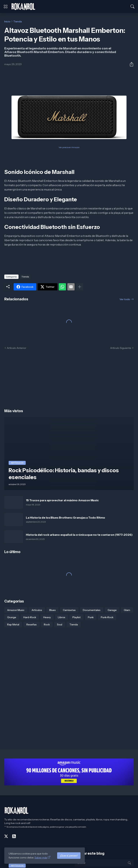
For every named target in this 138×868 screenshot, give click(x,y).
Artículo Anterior (17, 348)
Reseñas (32, 624)
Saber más (41, 858)
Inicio (7, 21)
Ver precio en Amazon (69, 147)
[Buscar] (132, 6)
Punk (91, 617)
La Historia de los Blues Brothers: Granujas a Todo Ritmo (65, 518)
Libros (62, 617)
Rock (47, 624)
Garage (112, 610)
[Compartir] (130, 64)
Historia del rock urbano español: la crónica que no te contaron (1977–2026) (79, 535)
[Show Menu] (6, 6)
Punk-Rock (107, 617)
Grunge (12, 617)
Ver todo (125, 299)
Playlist (77, 617)
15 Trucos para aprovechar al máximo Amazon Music (62, 500)
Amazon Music (16, 610)
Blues (52, 610)
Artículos (37, 610)
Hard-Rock (30, 617)
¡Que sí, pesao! (69, 856)
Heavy (47, 617)
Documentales (92, 610)
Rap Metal (13, 624)
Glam (127, 610)
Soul (60, 624)
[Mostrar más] (80, 287)
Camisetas (69, 610)
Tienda (18, 21)
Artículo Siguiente (121, 348)
